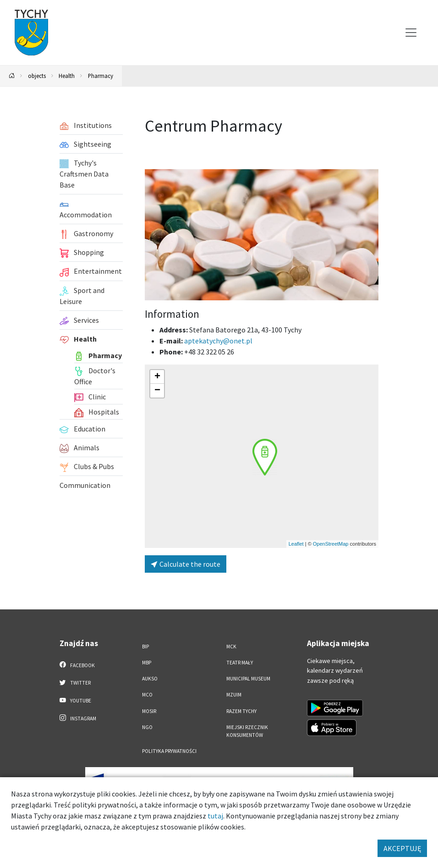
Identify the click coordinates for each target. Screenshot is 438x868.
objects (37, 76)
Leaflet (296, 544)
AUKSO (150, 679)
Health (67, 76)
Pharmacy (101, 76)
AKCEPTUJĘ (402, 848)
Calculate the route (186, 564)
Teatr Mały (240, 663)
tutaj (215, 816)
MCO (147, 695)
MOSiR (149, 711)
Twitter (75, 682)
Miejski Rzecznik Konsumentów (247, 731)
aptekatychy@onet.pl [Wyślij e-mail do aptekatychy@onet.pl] (218, 341)
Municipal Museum (248, 679)
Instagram (78, 718)
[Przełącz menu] (411, 33)
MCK (231, 647)
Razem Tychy (241, 711)
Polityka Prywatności (169, 751)
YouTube (75, 700)
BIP (145, 647)
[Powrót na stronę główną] (12, 76)
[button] (265, 457)
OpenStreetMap (331, 544)
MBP (147, 663)
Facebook (77, 665)
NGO (147, 727)
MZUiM (234, 695)
